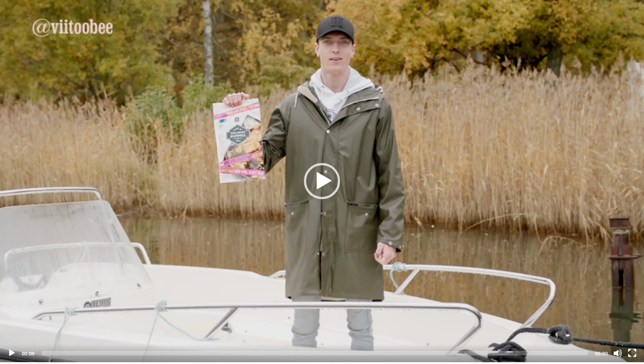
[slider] (315, 353)
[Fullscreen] (632, 353)
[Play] (12, 353)
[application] (322, 181)
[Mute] (618, 353)
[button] (322, 181)
